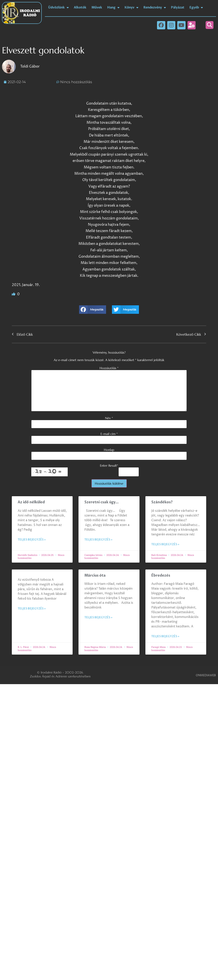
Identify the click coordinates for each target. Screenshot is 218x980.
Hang (113, 7)
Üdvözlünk (58, 7)
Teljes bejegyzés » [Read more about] (32, 609)
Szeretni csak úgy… (102, 502)
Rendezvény (155, 7)
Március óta (95, 575)
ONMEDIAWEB (206, 675)
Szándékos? (162, 502)
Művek (97, 7)
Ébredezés (161, 575)
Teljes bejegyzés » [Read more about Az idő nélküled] (32, 540)
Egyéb (196, 7)
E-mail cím (109, 434)
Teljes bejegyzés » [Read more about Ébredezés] (165, 636)
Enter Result (109, 465)
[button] (210, 25)
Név (109, 418)
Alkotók (80, 7)
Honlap (109, 450)
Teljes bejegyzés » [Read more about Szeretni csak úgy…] (98, 540)
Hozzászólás (109, 368)
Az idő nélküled (31, 502)
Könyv (131, 7)
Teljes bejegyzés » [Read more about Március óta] (98, 617)
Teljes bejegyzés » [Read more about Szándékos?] (165, 544)
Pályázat (178, 7)
